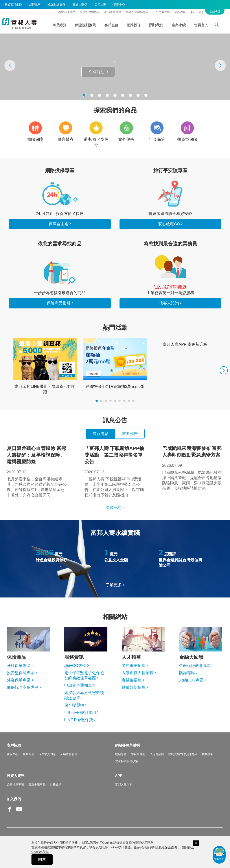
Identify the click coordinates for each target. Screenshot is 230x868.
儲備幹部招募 (134, 687)
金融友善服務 (69, 754)
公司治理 (100, 5)
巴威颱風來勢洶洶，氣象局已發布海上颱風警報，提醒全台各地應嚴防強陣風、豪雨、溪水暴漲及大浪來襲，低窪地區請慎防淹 (193, 468)
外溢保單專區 (19, 680)
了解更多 (114, 585)
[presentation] (10, 65)
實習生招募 (132, 680)
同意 (42, 859)
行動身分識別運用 (80, 713)
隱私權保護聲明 (166, 847)
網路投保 (134, 25)
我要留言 (28, 754)
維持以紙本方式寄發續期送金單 (84, 695)
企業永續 (179, 25)
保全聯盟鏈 (74, 705)
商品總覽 (59, 25)
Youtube (19, 813)
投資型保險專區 (90, 12)
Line (29, 810)
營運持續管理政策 (127, 761)
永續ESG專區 (191, 680)
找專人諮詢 (170, 267)
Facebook (10, 813)
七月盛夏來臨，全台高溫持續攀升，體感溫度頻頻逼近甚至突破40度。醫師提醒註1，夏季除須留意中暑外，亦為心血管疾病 (37, 471)
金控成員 (215, 11)
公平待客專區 (162, 12)
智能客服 (219, 854)
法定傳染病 (157, 754)
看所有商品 (60, 194)
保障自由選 (59, 224)
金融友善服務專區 (137, 12)
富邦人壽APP (124, 785)
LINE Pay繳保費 (79, 720)
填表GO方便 (75, 666)
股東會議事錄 (37, 785)
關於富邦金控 (13, 5)
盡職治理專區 (67, 12)
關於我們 (156, 25)
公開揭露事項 (15, 785)
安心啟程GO (170, 194)
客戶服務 (111, 25)
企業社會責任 (57, 5)
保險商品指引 (60, 273)
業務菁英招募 (134, 666)
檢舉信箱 (208, 754)
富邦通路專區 (113, 12)
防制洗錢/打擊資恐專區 (183, 754)
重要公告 (130, 434)
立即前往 (96, 72)
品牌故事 (35, 5)
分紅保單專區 (19, 666)
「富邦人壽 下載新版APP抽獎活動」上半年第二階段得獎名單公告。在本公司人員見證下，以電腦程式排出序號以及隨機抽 (115, 471)
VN (201, 12)
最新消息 (100, 434)
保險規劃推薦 (85, 25)
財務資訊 (56, 785)
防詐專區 (180, 12)
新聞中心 (119, 5)
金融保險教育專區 (195, 666)
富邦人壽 (20, 23)
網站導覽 (121, 754)
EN (192, 12)
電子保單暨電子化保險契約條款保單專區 (84, 676)
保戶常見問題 (47, 754)
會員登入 (201, 25)
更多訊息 (114, 508)
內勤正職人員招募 (138, 673)
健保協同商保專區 (23, 687)
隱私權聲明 (138, 754)
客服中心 (13, 754)
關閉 (196, 843)
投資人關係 (80, 5)
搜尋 (219, 26)
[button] (84, 95)
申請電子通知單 (78, 685)
